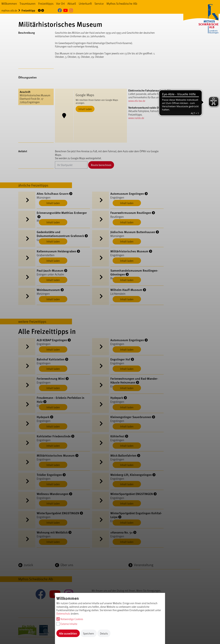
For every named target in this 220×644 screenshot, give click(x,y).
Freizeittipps (46, 3)
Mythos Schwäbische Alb (122, 3)
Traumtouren (27, 3)
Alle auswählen (68, 633)
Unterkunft (85, 3)
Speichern (88, 633)
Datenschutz (63, 613)
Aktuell (72, 3)
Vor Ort (60, 3)
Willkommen (9, 3)
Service (99, 3)
